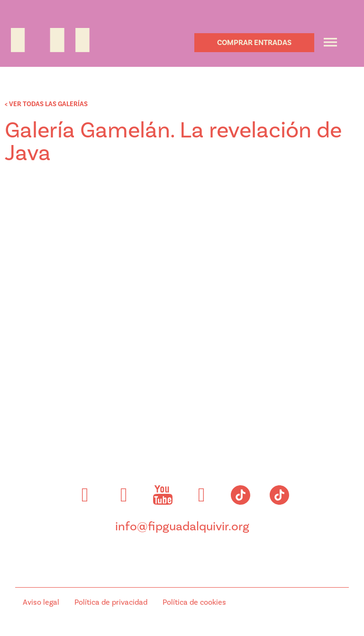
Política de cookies (194, 602)
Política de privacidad (111, 602)
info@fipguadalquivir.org (182, 526)
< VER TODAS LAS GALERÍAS (46, 104)
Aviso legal (41, 602)
